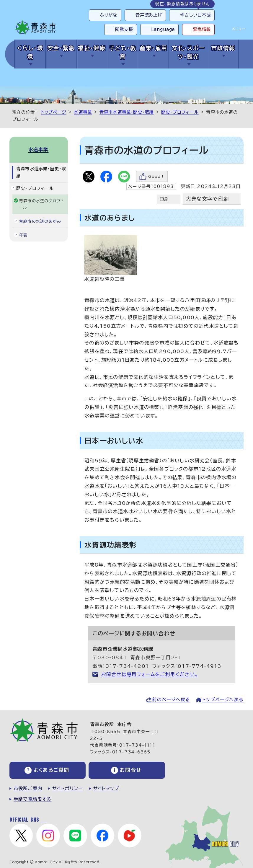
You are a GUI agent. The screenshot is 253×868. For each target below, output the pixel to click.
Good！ (156, 176)
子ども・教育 (123, 52)
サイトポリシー (68, 789)
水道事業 (83, 112)
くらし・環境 (30, 52)
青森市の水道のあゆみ (40, 221)
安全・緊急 (61, 48)
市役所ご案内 (28, 789)
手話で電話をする (33, 799)
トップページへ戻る (223, 700)
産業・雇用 (153, 48)
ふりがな (108, 15)
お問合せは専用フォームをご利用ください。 (150, 674)
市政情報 (223, 48)
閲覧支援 (124, 29)
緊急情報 (202, 29)
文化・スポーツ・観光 (188, 52)
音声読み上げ (149, 15)
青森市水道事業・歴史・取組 (127, 112)
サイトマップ (106, 789)
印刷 (164, 199)
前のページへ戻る (171, 700)
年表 (23, 235)
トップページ (54, 112)
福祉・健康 (92, 48)
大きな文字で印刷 (207, 199)
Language (163, 29)
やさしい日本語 (195, 15)
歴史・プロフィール (180, 112)
